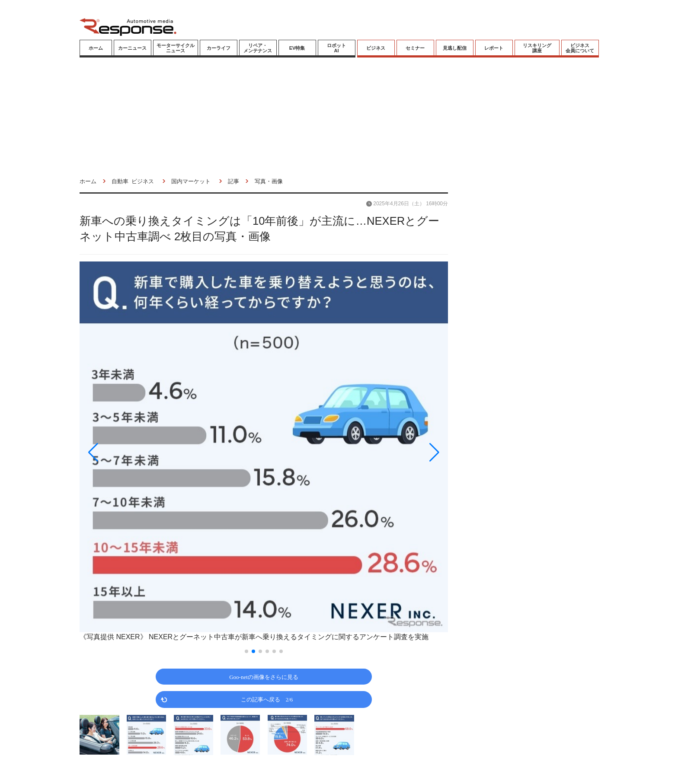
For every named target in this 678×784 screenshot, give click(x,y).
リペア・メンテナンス (258, 48)
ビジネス (376, 48)
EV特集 (297, 48)
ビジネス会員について (580, 48)
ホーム (96, 48)
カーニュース (132, 48)
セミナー (415, 48)
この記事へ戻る (267, 699)
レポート (494, 48)
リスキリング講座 (537, 48)
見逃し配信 (455, 48)
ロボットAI (336, 48)
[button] (135, 452)
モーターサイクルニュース (176, 48)
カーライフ (219, 48)
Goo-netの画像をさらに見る (264, 677)
